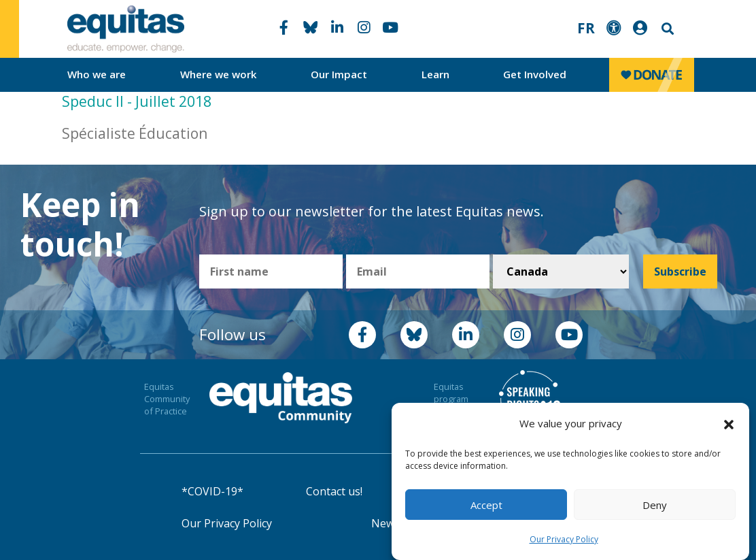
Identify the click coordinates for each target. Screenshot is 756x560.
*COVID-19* (212, 491)
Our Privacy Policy (564, 539)
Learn (435, 74)
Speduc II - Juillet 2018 (137, 101)
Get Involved (535, 74)
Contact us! (334, 491)
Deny (655, 505)
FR (586, 28)
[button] (729, 424)
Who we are (97, 74)
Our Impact (339, 74)
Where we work (219, 74)
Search (666, 29)
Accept (486, 505)
